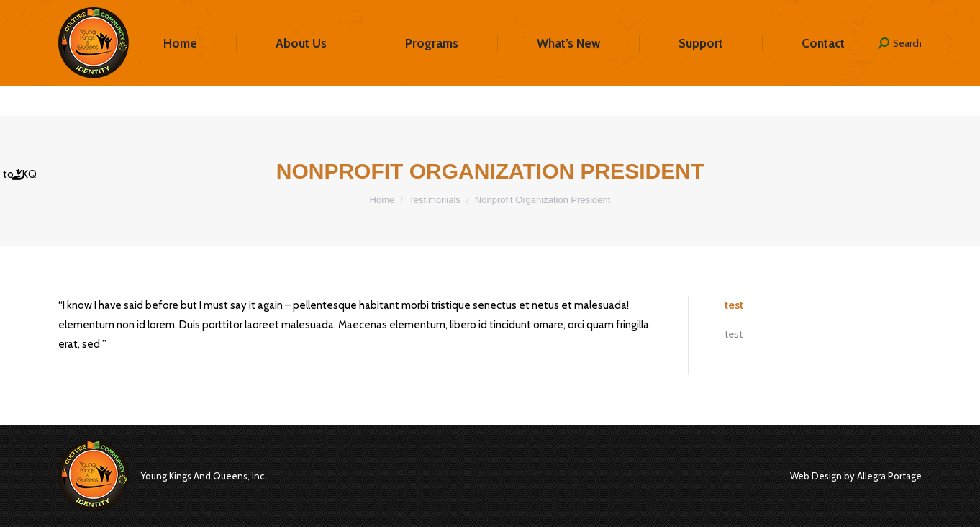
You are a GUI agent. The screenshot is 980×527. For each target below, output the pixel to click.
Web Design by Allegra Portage (856, 476)
